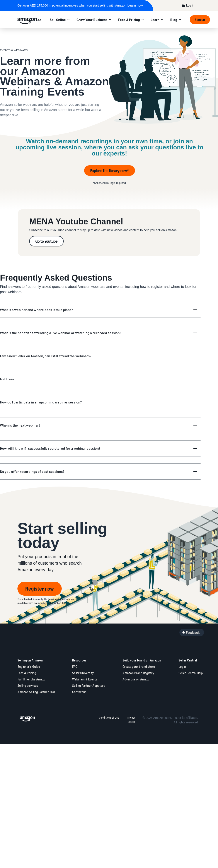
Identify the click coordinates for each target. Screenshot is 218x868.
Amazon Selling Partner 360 (36, 692)
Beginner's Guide (29, 667)
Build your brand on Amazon (142, 660)
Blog (174, 20)
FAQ (75, 667)
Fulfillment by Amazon (32, 679)
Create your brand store (139, 667)
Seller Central (188, 660)
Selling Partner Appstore (89, 686)
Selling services (28, 686)
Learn (155, 20)
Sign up (200, 20)
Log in (190, 5)
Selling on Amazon (30, 660)
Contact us (79, 692)
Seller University (83, 673)
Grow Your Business (92, 20)
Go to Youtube (46, 241)
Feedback (193, 632)
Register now (40, 589)
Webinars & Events (85, 679)
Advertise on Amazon (137, 679)
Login (182, 667)
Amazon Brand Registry (138, 673)
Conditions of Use (109, 718)
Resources (79, 660)
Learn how (135, 5)
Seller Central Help (191, 673)
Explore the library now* (110, 171)
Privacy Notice (131, 720)
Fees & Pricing (129, 20)
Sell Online (58, 20)
